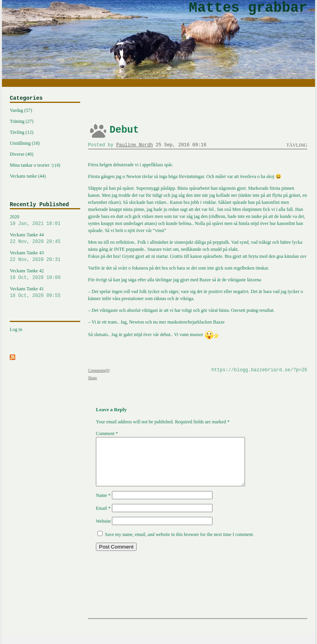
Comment (107, 434)
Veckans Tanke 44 (45, 239)
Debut (124, 130)
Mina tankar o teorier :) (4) (35, 165)
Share (93, 378)
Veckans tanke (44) (28, 176)
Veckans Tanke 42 (45, 275)
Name (103, 505)
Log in (16, 329)
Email (103, 518)
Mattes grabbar (248, 8)
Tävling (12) (22, 132)
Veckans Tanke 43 (45, 257)
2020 (45, 221)
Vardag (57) (21, 110)
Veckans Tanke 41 (45, 293)
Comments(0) (99, 370)
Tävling (297, 145)
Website (103, 531)
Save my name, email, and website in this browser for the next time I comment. (179, 544)
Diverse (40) (22, 154)
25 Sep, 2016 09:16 (181, 145)
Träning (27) (22, 121)
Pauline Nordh (135, 145)
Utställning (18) (25, 143)
